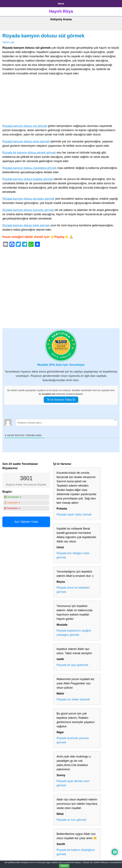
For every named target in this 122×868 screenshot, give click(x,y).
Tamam (64, 866)
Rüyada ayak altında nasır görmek (73, 783)
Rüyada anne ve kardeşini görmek (73, 590)
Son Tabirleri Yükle (26, 522)
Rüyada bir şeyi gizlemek (72, 665)
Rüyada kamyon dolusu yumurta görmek (28, 210)
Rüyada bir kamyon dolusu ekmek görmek (29, 153)
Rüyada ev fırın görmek (71, 820)
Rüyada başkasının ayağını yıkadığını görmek (74, 633)
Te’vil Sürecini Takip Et (61, 400)
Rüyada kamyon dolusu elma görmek (26, 141)
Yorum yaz (8, 42)
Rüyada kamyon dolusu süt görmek (43, 36)
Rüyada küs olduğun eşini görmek (73, 555)
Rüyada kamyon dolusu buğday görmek (28, 179)
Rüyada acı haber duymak (73, 699)
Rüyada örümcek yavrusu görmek (73, 740)
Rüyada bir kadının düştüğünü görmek (76, 852)
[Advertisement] (61, 100)
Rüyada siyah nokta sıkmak (74, 514)
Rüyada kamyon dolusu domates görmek (28, 199)
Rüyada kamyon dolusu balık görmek (26, 225)
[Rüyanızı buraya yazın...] (66, 423)
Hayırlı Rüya (61, 11)
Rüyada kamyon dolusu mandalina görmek (29, 168)
